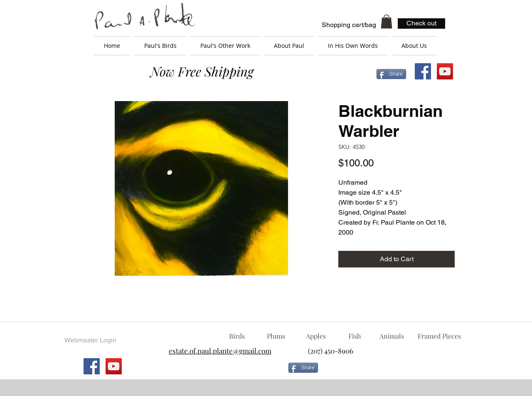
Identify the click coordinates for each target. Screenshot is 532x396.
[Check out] (421, 24)
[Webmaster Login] (90, 340)
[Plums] (276, 336)
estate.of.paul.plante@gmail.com (220, 351)
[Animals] (392, 336)
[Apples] (316, 336)
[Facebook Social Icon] (423, 71)
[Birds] (237, 336)
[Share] (391, 74)
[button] (387, 21)
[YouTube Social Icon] (445, 71)
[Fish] (355, 336)
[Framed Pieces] (439, 336)
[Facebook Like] (389, 371)
